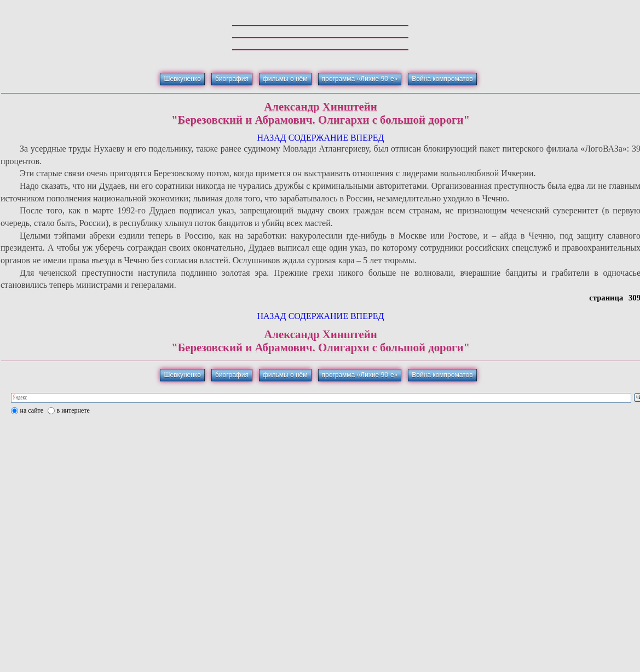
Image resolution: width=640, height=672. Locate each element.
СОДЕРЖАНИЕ (318, 138)
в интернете (73, 410)
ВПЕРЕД (367, 138)
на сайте (32, 410)
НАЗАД (271, 138)
